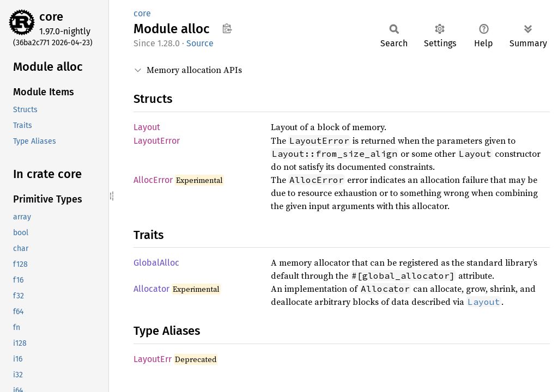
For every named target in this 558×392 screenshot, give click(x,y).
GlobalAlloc (156, 263)
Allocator (151, 289)
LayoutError (157, 141)
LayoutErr (153, 359)
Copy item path (227, 28)
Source (200, 43)
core (51, 17)
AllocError (153, 180)
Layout (147, 127)
